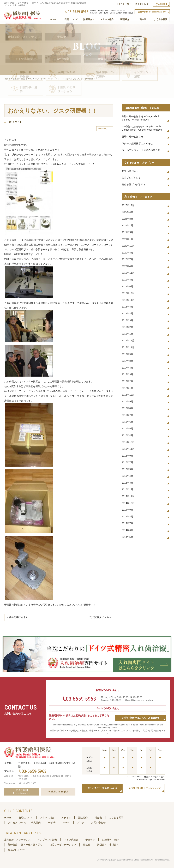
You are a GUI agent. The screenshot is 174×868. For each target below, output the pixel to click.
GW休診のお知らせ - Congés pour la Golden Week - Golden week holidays (142, 128)
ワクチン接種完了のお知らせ (137, 143)
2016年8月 (127, 408)
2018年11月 (128, 300)
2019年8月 (127, 280)
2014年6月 (127, 530)
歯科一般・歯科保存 (32, 845)
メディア (66, 818)
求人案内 (36, 823)
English (52, 823)
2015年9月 (127, 456)
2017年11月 (128, 347)
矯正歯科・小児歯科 (108, 845)
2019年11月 (128, 273)
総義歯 (87, 845)
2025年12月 (128, 205)
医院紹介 (125, 19)
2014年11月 (128, 496)
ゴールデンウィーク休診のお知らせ (141, 150)
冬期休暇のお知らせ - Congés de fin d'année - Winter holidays (141, 118)
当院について (71, 19)
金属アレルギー (16, 850)
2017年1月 (127, 388)
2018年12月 (128, 293)
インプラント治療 (47, 840)
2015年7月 (127, 462)
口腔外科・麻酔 (110, 840)
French (66, 823)
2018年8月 (127, 307)
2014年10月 (128, 503)
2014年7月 (127, 523)
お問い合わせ (98, 823)
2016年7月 (127, 415)
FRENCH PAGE (124, 4)
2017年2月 (127, 381)
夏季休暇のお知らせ (133, 137)
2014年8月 (127, 517)
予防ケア (90, 840)
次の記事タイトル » (100, 617)
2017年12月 (128, 340)
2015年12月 (128, 442)
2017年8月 (127, 361)
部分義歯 (13, 845)
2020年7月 (127, 259)
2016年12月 (128, 395)
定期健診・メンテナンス (17, 840)
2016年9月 (127, 402)
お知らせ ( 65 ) (130, 171)
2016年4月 (127, 435)
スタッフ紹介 (107, 19)
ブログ (81, 823)
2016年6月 (127, 422)
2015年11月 (128, 449)
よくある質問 (161, 19)
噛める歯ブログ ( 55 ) (133, 184)
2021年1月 (127, 239)
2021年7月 (127, 225)
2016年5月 (127, 429)
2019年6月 (127, 286)
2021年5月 (127, 232)
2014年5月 (127, 537)
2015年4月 (127, 476)
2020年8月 (127, 253)
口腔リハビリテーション (63, 845)
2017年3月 (127, 374)
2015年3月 (127, 483)
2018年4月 (127, 313)
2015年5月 (127, 469)
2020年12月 (128, 246)
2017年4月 (127, 368)
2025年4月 (127, 212)
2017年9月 (127, 354)
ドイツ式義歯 (71, 840)
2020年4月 (127, 266)
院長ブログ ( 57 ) (131, 178)
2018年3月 (127, 320)
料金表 (143, 19)
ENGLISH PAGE (142, 4)
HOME (53, 19)
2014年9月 (127, 510)
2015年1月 (127, 489)
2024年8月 (127, 219)
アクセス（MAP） (18, 823)
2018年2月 (127, 327)
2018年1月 (127, 334)
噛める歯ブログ (105, 129)
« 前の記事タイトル (18, 617)
